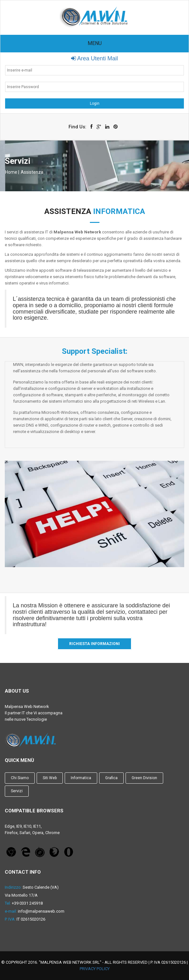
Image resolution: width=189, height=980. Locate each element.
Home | (12, 172)
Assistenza (32, 172)
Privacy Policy (95, 969)
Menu (95, 43)
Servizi (17, 791)
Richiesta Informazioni (94, 644)
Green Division (144, 778)
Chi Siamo (20, 778)
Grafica (111, 778)
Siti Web (50, 778)
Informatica (81, 778)
